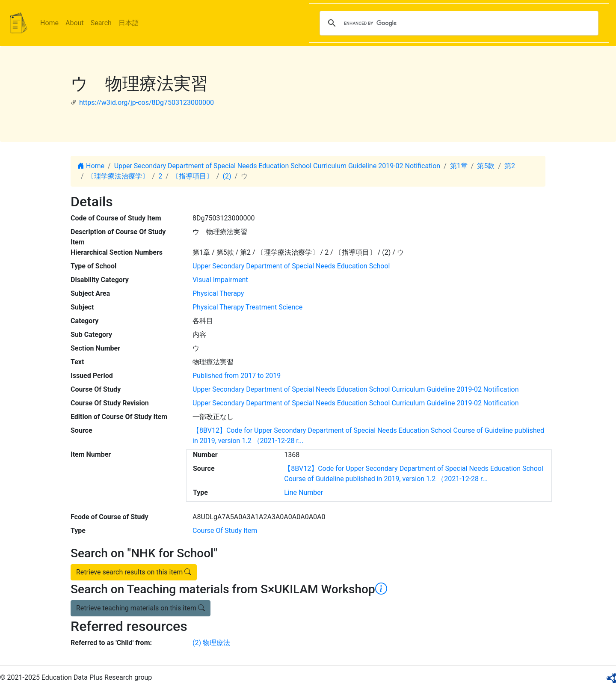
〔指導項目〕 (192, 176)
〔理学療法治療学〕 (118, 176)
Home (49, 23)
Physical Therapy (218, 293)
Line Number (304, 492)
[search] (458, 23)
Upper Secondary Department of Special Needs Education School (291, 266)
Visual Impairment (220, 280)
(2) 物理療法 (211, 643)
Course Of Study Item (225, 531)
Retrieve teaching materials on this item (141, 608)
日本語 (129, 23)
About (75, 23)
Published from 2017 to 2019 (237, 376)
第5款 (486, 166)
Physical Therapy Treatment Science (247, 307)
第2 (510, 166)
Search (101, 23)
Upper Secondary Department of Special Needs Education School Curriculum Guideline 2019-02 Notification (277, 166)
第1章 (459, 166)
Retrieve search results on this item (134, 572)
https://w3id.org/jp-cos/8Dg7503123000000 (147, 103)
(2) (227, 176)
